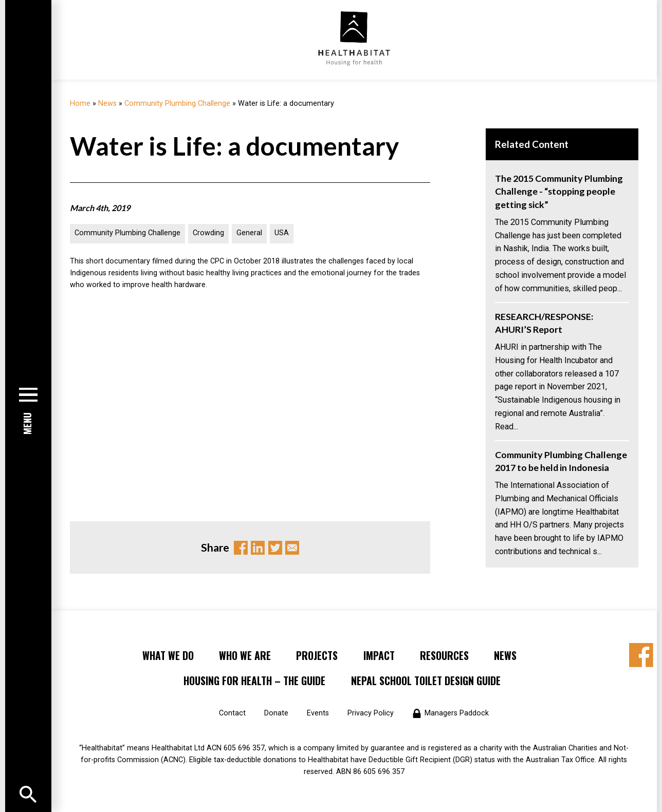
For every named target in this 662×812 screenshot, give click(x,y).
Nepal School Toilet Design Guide (426, 681)
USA (282, 233)
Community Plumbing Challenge (177, 103)
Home (80, 103)
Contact (232, 713)
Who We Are (245, 655)
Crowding (208, 233)
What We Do (168, 655)
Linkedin (258, 548)
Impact (379, 655)
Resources (444, 655)
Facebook (241, 548)
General (249, 233)
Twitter (275, 548)
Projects (317, 655)
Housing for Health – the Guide (254, 681)
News (107, 103)
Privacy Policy (371, 713)
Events (318, 713)
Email (292, 548)
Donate (276, 713)
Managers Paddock (457, 713)
